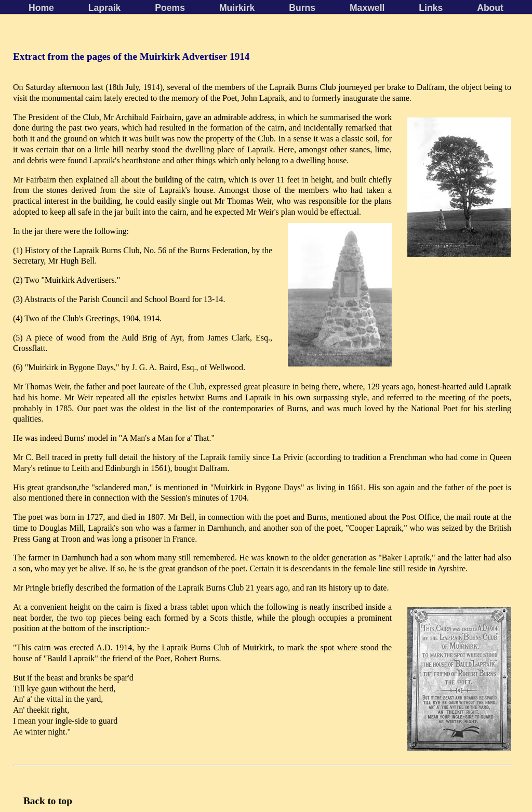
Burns (302, 8)
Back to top (48, 801)
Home (41, 8)
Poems (170, 8)
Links (431, 8)
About (490, 8)
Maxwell (367, 8)
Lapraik (105, 8)
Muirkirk (237, 8)
